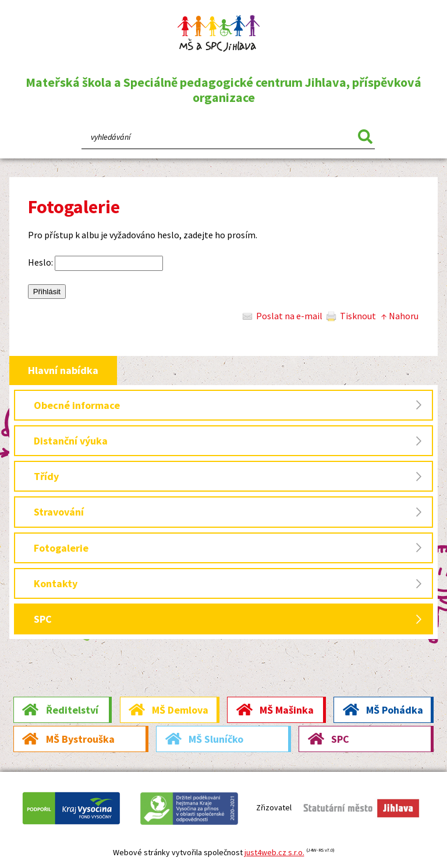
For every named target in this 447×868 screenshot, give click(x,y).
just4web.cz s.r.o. (274, 852)
